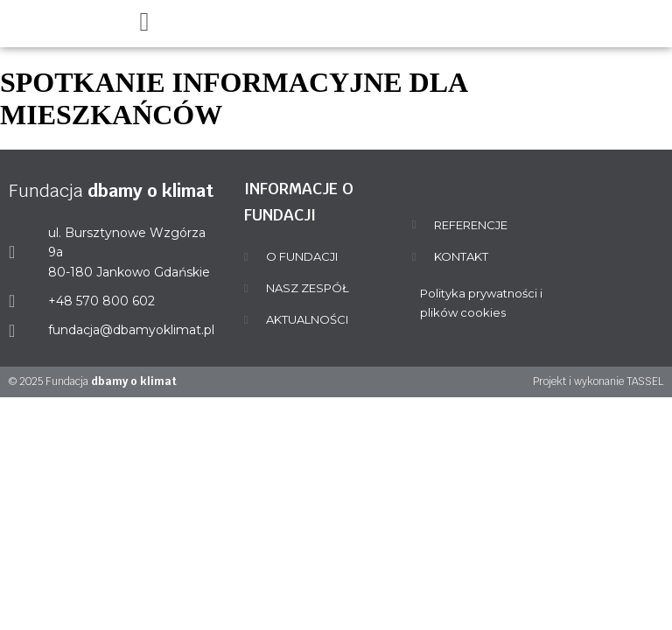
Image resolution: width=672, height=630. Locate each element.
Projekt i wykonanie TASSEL (598, 381)
